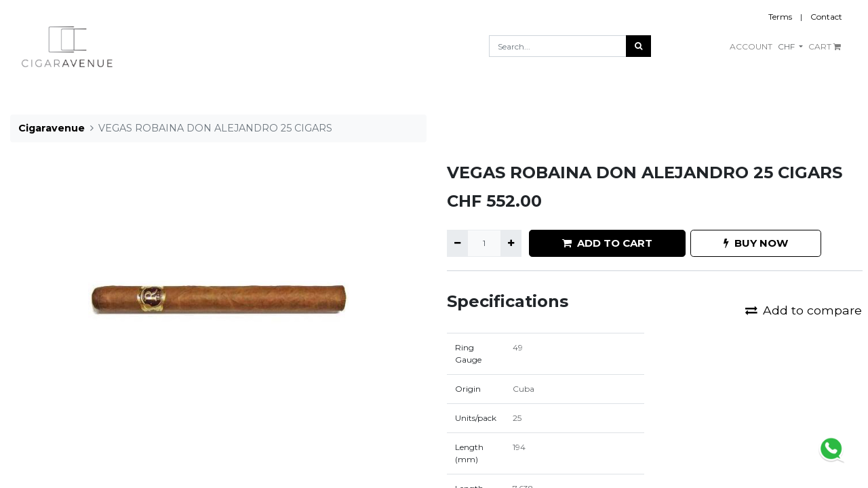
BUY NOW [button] (756, 243)
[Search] (638, 46)
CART (825, 46)
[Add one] (511, 243)
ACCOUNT (751, 46)
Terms (780, 17)
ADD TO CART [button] (607, 243)
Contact (826, 17)
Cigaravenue (52, 128)
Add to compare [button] (804, 310)
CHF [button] (787, 46)
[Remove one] (457, 243)
